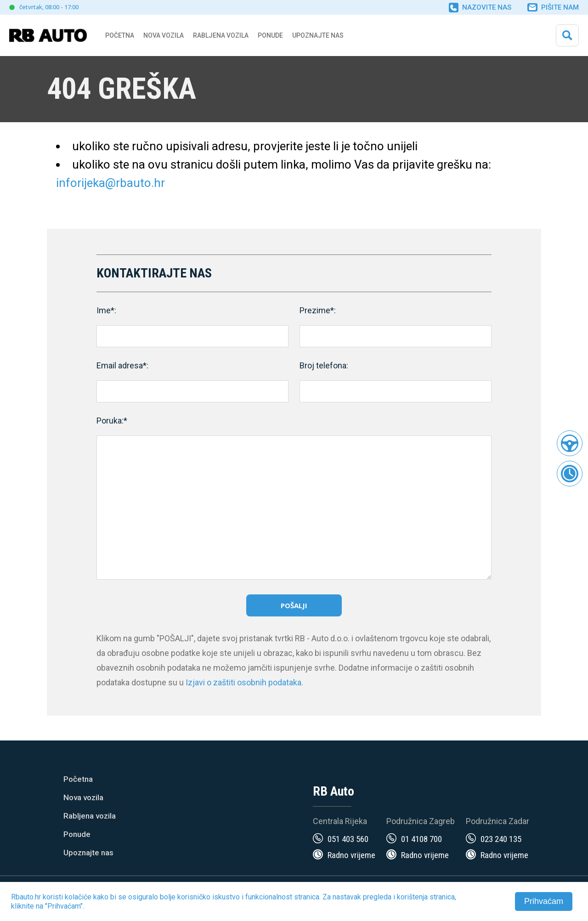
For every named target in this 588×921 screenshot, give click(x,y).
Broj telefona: (324, 365)
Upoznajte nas (88, 853)
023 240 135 (501, 839)
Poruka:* (112, 421)
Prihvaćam (544, 901)
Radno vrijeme (351, 855)
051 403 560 (348, 839)
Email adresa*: (122, 365)
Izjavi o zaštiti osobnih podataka (243, 682)
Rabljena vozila (90, 816)
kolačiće (78, 897)
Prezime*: (318, 310)
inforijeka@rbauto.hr (110, 183)
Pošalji (294, 605)
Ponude (77, 834)
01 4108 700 (421, 839)
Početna (120, 35)
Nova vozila (164, 35)
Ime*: (106, 310)
